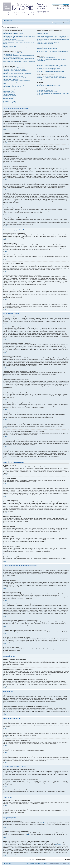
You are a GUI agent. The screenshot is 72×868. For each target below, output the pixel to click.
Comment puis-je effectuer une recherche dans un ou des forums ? (52, 65)
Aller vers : (32, 859)
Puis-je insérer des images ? (9, 96)
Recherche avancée (65, 7)
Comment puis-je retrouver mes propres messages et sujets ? (51, 71)
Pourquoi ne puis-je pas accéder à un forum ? (13, 76)
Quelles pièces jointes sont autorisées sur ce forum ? (49, 84)
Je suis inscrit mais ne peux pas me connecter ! (13, 41)
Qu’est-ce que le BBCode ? (9, 91)
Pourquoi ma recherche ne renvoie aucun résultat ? (48, 67)
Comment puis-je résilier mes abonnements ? (47, 79)
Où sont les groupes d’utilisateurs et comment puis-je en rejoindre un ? (53, 36)
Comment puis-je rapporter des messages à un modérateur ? (17, 81)
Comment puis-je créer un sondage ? (11, 72)
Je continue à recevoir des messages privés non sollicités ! (50, 50)
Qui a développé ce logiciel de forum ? (45, 90)
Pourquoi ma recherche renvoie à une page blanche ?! (49, 68)
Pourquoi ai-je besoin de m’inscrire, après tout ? (14, 34)
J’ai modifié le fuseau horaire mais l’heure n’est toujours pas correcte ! (19, 56)
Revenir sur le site (63, 8)
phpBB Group (43, 823)
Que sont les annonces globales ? (10, 97)
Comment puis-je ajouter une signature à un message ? (15, 71)
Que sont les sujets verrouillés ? (10, 101)
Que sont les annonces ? (8, 98)
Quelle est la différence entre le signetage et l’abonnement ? (50, 76)
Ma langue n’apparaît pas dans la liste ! (12, 57)
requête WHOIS (59, 844)
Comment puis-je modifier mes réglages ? (12, 53)
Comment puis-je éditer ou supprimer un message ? (15, 69)
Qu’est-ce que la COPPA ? (9, 45)
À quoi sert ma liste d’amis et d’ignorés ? (46, 58)
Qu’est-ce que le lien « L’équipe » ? (45, 44)
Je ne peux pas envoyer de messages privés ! (47, 48)
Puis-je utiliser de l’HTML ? (9, 93)
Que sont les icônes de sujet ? (10, 103)
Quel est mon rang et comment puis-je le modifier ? (14, 60)
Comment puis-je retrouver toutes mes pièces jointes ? (49, 85)
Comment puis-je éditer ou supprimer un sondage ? (14, 75)
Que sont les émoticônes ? (9, 94)
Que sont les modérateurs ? (43, 34)
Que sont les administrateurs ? (44, 32)
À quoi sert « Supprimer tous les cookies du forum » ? (15, 48)
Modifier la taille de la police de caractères (68, 20)
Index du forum (8, 20)
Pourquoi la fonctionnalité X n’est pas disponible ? (48, 92)
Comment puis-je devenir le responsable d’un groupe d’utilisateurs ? (52, 38)
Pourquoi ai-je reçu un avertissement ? (11, 79)
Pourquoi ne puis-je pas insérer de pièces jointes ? (14, 78)
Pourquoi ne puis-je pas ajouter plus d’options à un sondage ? (17, 74)
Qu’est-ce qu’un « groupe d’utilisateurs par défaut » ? (49, 42)
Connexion (67, 23)
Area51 (29, 834)
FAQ (55, 23)
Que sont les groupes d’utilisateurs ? (45, 35)
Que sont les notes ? (7, 100)
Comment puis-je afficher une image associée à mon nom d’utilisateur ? (19, 59)
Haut (5, 118)
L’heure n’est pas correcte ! (9, 54)
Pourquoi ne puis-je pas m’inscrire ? (11, 46)
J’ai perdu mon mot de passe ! (10, 39)
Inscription (60, 23)
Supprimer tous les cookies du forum (38, 863)
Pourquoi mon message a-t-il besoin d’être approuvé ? (15, 85)
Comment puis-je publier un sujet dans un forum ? (14, 68)
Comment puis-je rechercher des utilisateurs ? (47, 70)
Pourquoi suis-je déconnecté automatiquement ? (14, 35)
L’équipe (27, 863)
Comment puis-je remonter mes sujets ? (12, 86)
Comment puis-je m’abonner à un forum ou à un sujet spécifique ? (52, 78)
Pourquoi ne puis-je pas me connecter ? (12, 32)
